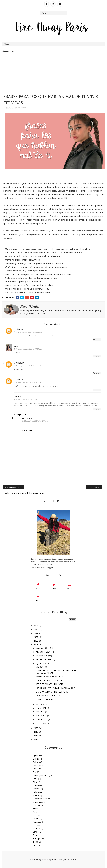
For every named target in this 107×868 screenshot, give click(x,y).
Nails (35, 812)
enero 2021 (41, 723)
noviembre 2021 (43, 652)
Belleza (36, 759)
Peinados (37, 822)
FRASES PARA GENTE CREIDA (49, 680)
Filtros (36, 782)
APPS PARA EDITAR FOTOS (48, 696)
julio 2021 (40, 667)
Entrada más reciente (14, 487)
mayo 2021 (41, 708)
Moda (36, 809)
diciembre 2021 (43, 648)
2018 (36, 736)
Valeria (18, 346)
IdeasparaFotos (40, 799)
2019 (36, 732)
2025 (36, 629)
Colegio (36, 762)
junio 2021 (41, 704)
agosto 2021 (42, 663)
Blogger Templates (68, 859)
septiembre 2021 (44, 659)
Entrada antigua (94, 487)
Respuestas (21, 414)
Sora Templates (49, 859)
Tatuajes (37, 838)
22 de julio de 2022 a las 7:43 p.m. (36, 421)
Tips (35, 842)
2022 (36, 641)
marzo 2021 (42, 716)
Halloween (38, 792)
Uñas (35, 845)
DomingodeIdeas (41, 775)
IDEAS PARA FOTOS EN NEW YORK (51, 692)
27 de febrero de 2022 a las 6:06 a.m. (29, 383)
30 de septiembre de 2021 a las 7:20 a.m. (30, 366)
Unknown (19, 329)
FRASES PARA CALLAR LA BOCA (50, 677)
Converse (37, 769)
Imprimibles (38, 802)
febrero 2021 (42, 719)
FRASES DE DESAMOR (46, 699)
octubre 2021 (42, 656)
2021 (36, 645)
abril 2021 (40, 712)
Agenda (36, 755)
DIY (34, 772)
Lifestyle (37, 805)
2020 (36, 728)
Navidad (37, 815)
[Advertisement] (53, 73)
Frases (23, 108)
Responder (97, 339)
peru (35, 825)
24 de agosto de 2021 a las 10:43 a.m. (29, 332)
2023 (36, 637)
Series (36, 835)
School (36, 832)
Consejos (37, 765)
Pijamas (37, 829)
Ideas (35, 795)
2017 (36, 739)
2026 (36, 626)
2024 (36, 633)
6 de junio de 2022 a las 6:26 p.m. (27, 399)
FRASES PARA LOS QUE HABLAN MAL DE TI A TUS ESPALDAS (56, 672)
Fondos (36, 785)
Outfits (36, 819)
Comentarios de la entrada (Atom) (30, 493)
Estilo (35, 779)
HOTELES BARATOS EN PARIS (49, 684)
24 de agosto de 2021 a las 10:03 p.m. (29, 349)
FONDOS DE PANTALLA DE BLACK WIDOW (55, 688)
